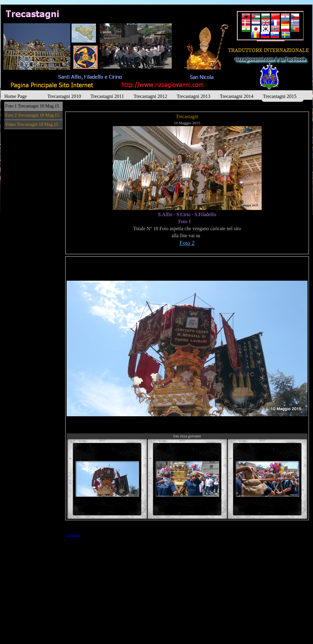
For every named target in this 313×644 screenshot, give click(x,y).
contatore (73, 535)
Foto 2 (187, 243)
